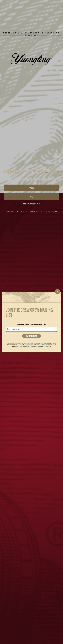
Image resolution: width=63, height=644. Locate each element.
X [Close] (58, 292)
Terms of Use (30, 345)
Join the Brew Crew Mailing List (31, 325)
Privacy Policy (41, 345)
